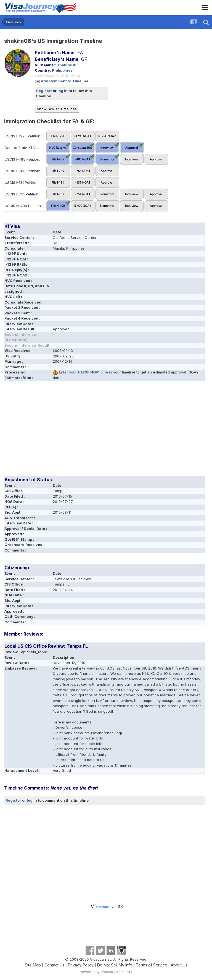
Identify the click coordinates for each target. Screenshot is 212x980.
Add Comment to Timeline (65, 81)
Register (44, 91)
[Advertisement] (69, 430)
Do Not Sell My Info (115, 965)
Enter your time (84, 372)
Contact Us (54, 965)
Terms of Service (152, 965)
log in (63, 91)
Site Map (33, 965)
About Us (179, 965)
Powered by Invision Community (106, 972)
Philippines (62, 70)
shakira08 (67, 65)
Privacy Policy (81, 965)
